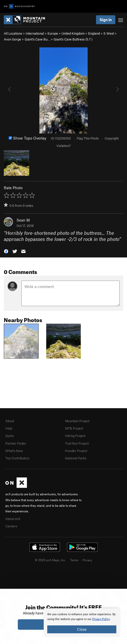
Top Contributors (17, 458)
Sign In (106, 20)
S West (109, 33)
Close (82, 629)
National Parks (76, 458)
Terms (74, 560)
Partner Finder (16, 443)
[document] (82, 623)
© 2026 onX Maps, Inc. (50, 560)
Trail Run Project (77, 443)
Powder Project (76, 451)
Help (9, 428)
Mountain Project (77, 421)
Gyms (10, 436)
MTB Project (74, 428)
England (94, 33)
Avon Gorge (12, 39)
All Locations (13, 33)
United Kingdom (73, 33)
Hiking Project (75, 436)
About (10, 421)
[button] (6, 251)
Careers (11, 526)
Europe (53, 33)
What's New (14, 451)
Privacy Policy (101, 619)
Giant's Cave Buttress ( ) (73, 39)
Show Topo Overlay (27, 138)
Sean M (23, 220)
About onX (13, 519)
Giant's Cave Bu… (37, 39)
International (35, 33)
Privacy (87, 560)
